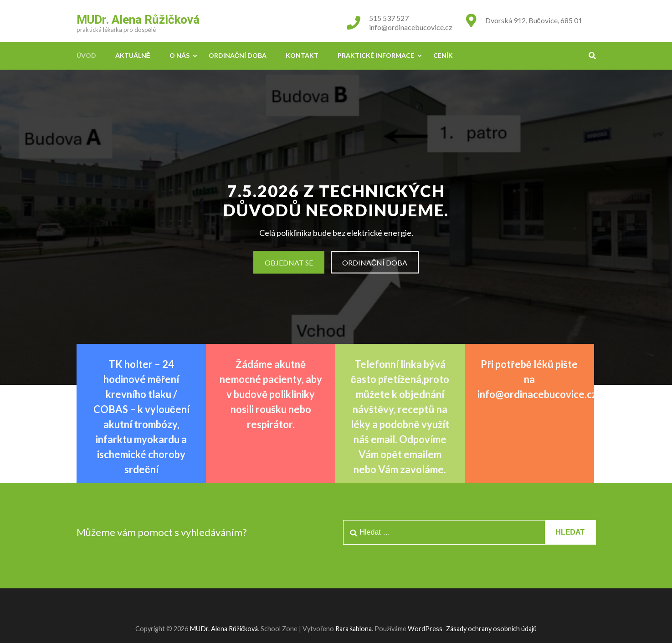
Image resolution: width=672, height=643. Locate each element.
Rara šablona (354, 629)
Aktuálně (133, 55)
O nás (180, 55)
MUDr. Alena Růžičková (138, 20)
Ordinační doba (238, 55)
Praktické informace (376, 55)
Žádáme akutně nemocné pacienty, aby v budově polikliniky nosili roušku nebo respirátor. (271, 394)
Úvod (86, 55)
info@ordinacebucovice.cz (411, 27)
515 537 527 (389, 18)
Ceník (443, 55)
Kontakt (302, 55)
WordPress (425, 629)
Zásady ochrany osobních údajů (491, 629)
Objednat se (289, 263)
